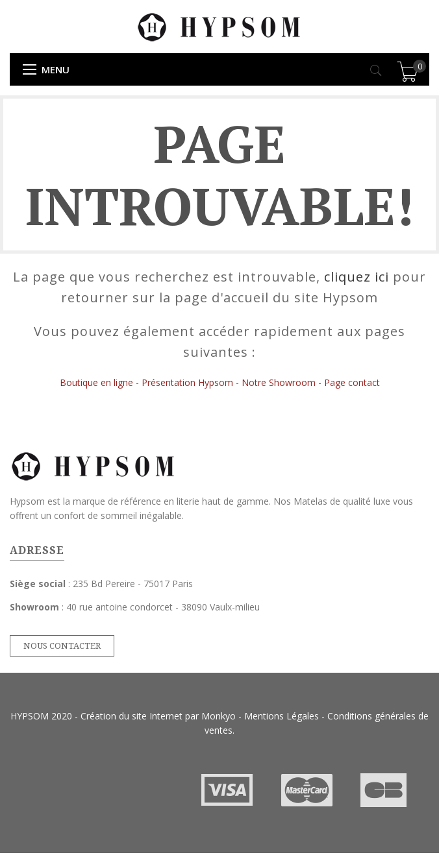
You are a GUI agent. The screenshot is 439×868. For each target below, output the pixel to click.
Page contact (352, 382)
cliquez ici (357, 277)
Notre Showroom (279, 382)
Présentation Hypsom (187, 382)
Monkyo (219, 716)
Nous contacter (62, 646)
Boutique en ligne (96, 382)
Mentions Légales (282, 716)
